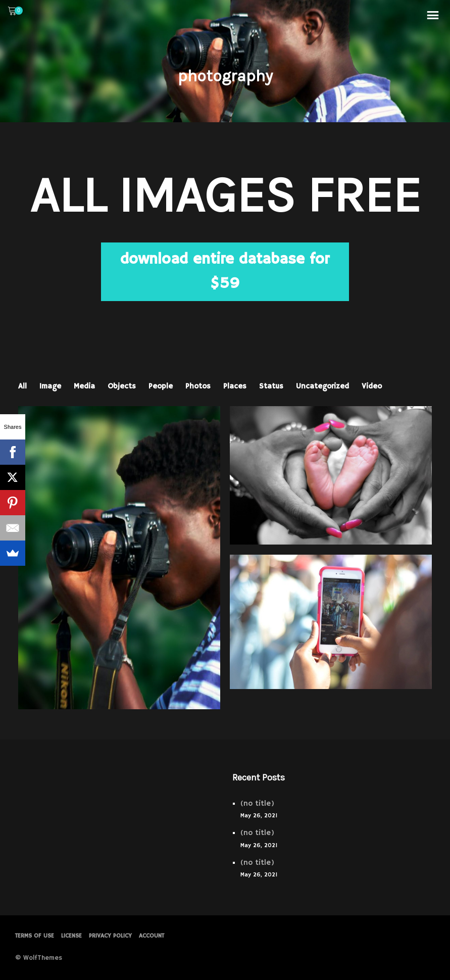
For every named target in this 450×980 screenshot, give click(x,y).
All (22, 386)
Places (235, 386)
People (161, 386)
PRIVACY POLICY (110, 936)
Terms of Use (35, 936)
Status (271, 386)
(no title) (257, 803)
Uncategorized (322, 386)
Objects (122, 386)
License (71, 936)
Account (152, 936)
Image (50, 386)
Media (84, 386)
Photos (198, 386)
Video (372, 386)
